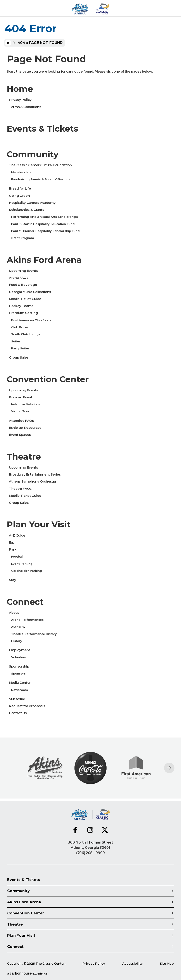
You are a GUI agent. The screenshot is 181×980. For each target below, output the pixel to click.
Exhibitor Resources (25, 428)
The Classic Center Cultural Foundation (40, 165)
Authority (18, 627)
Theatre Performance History (34, 634)
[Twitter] (105, 830)
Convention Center (48, 379)
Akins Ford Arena (44, 260)
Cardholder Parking (27, 571)
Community (33, 154)
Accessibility (132, 964)
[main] (90, 400)
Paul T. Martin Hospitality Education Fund (43, 224)
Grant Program (23, 238)
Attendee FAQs (21, 421)
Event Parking (22, 564)
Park (13, 549)
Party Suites (20, 348)
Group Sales (19, 357)
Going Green (19, 196)
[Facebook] (76, 830)
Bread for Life (20, 188)
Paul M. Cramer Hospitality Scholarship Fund (45, 231)
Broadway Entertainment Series (35, 474)
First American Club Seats (31, 320)
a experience (27, 973)
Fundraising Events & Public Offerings (41, 179)
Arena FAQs (19, 278)
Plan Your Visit (39, 524)
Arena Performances (27, 620)
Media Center (20, 683)
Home (8, 43)
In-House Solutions (26, 404)
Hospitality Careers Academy (32, 203)
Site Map (167, 964)
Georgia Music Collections (30, 292)
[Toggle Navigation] (175, 9)
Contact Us (18, 713)
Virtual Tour (20, 411)
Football (17, 556)
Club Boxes (20, 327)
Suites (16, 341)
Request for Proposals (27, 706)
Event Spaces (20, 435)
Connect (25, 602)
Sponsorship (19, 666)
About (14, 613)
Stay (13, 580)
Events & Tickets (42, 129)
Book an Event (21, 397)
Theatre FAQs (20, 489)
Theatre (24, 457)
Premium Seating (23, 313)
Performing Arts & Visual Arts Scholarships (45, 217)
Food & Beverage (23, 285)
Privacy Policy (20, 100)
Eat (11, 542)
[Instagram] (91, 830)
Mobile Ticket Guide (25, 299)
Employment (20, 650)
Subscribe (17, 699)
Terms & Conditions (25, 107)
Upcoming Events (23, 271)
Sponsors (18, 673)
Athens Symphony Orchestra (32, 481)
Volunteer (19, 657)
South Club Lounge (26, 334)
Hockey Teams (21, 306)
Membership (21, 172)
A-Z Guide (17, 535)
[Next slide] (169, 768)
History (17, 641)
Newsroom (20, 690)
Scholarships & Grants (26, 210)
